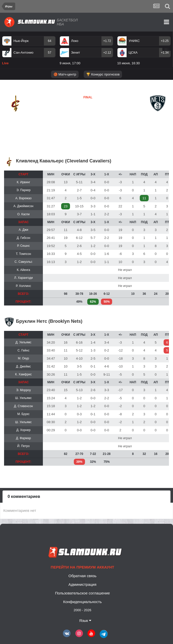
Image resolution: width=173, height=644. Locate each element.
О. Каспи (23, 214)
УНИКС (134, 41)
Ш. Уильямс (23, 398)
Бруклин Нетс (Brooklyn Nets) (49, 321)
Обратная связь (83, 576)
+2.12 (107, 53)
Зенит (75, 52)
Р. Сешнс (23, 246)
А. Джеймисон (23, 206)
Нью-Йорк (21, 41)
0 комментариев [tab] (24, 496)
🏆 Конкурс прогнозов (103, 74)
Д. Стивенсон (23, 406)
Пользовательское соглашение (82, 593)
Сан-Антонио (23, 52)
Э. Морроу (23, 390)
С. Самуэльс (23, 262)
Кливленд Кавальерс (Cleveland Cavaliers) (64, 161)
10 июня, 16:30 (128, 63)
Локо (75, 41)
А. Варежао (23, 198)
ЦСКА (133, 52)
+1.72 (107, 41)
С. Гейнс (23, 350)
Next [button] (167, 49)
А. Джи (24, 230)
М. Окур (23, 358)
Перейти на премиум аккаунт (82, 567)
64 (50, 41)
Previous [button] (6, 49)
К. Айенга (23, 270)
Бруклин (76, 115)
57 (50, 53)
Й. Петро (23, 446)
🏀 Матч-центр (65, 74)
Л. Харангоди (23, 278)
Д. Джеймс (23, 366)
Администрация (82, 584)
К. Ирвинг (23, 182)
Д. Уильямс (23, 342)
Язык (85, 620)
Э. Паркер (23, 190)
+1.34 (165, 53)
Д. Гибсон (24, 238)
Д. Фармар (23, 438)
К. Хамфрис (23, 374)
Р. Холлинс (23, 286)
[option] (29, 52)
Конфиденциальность (82, 602)
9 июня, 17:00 (70, 63)
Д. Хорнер (23, 430)
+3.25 (165, 41)
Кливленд (16, 116)
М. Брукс (23, 414)
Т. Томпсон (23, 254)
